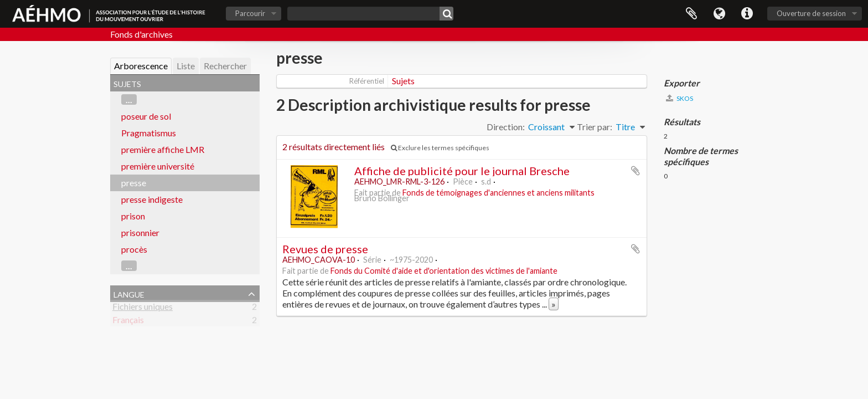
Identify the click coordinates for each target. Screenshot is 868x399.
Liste (186, 66)
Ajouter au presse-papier (635, 171)
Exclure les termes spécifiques (440, 148)
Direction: (506, 127)
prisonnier (140, 232)
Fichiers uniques (143, 308)
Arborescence (141, 66)
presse (134, 183)
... (129, 99)
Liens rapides (747, 14)
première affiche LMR (163, 149)
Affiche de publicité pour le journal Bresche (462, 171)
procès (134, 249)
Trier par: (595, 127)
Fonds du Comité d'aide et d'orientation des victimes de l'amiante (444, 271)
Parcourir (250, 13)
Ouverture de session (811, 13)
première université (158, 166)
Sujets (403, 81)
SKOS (680, 98)
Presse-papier (691, 14)
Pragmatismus (149, 133)
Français (128, 322)
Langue (719, 14)
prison (133, 216)
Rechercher (225, 66)
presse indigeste (152, 199)
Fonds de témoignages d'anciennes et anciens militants (498, 193)
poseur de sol (146, 116)
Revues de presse (325, 249)
